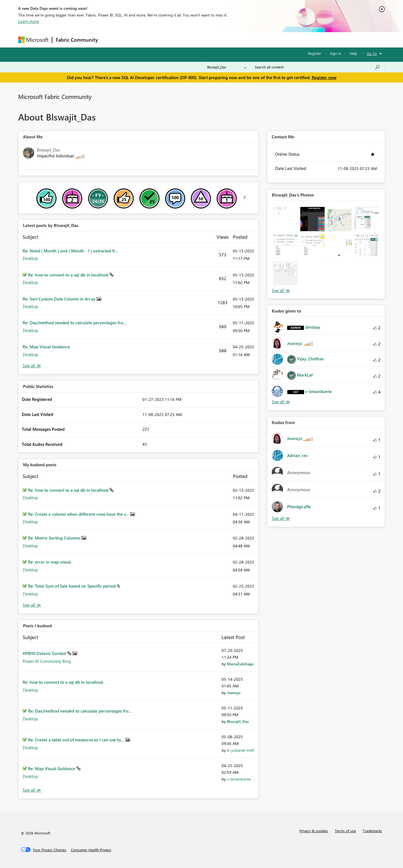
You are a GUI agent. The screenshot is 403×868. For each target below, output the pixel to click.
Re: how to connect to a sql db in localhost (69, 275)
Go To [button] (372, 54)
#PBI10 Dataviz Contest (45, 653)
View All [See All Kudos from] (281, 518)
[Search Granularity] (227, 67)
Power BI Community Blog (47, 661)
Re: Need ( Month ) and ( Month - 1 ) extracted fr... (71, 251)
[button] (285, 219)
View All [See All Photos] (281, 291)
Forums (111, 40)
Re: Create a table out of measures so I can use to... (77, 740)
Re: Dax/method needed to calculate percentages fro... (75, 323)
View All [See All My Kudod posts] (32, 605)
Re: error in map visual (50, 562)
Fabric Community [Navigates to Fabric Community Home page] (77, 40)
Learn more (29, 21)
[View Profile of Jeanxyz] (234, 693)
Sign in (335, 53)
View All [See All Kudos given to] (281, 402)
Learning (230, 40)
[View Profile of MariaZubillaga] (240, 664)
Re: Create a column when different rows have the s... (79, 514)
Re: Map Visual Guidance (46, 347)
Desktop (30, 258)
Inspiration (135, 40)
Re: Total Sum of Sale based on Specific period (72, 586)
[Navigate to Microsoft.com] (33, 40)
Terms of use (345, 831)
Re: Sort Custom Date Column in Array (60, 299)
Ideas (158, 40)
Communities (183, 40)
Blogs (208, 40)
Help (353, 53)
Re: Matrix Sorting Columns (55, 538)
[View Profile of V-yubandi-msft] (241, 750)
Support (253, 40)
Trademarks (372, 831)
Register (315, 53)
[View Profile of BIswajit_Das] (238, 721)
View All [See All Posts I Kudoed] (32, 790)
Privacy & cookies (314, 831)
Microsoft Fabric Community (55, 96)
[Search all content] (318, 67)
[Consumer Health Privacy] (91, 850)
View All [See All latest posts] (32, 366)
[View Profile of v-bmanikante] (239, 779)
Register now (324, 77)
